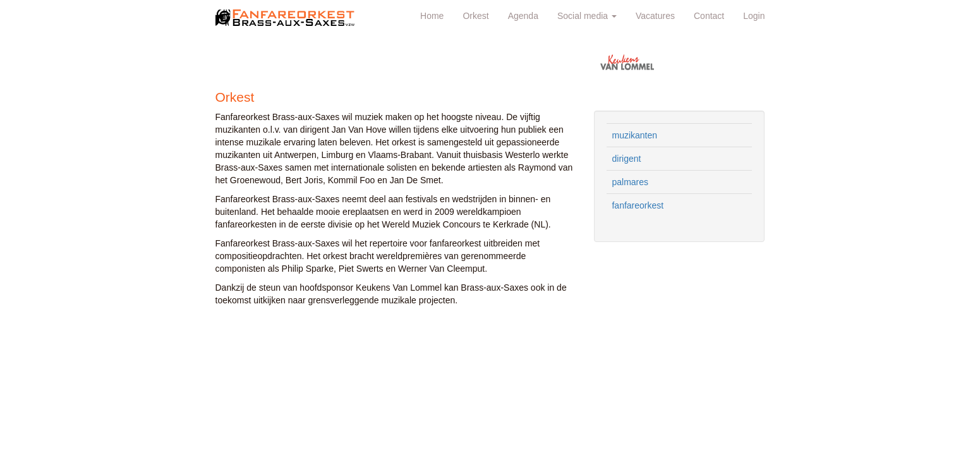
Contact (709, 16)
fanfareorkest (638, 205)
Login (754, 16)
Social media (587, 16)
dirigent (626, 159)
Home (432, 16)
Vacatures (655, 16)
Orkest (475, 16)
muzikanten (634, 135)
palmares (630, 182)
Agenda (523, 16)
